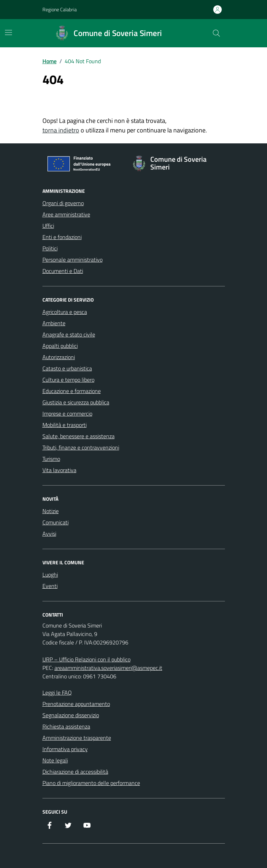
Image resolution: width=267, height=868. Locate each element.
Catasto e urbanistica (67, 368)
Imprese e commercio (67, 414)
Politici (50, 248)
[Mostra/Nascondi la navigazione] (8, 32)
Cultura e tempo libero (68, 380)
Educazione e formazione (72, 391)
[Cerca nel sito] (216, 33)
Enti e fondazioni (62, 237)
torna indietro (61, 130)
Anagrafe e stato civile (69, 334)
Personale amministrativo (72, 260)
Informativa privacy (65, 749)
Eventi (50, 586)
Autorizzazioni (59, 357)
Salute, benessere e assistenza (79, 436)
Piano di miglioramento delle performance (91, 783)
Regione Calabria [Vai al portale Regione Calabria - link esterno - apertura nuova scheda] (60, 9)
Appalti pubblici (60, 346)
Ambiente (54, 323)
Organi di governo (63, 203)
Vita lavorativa (59, 470)
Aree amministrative (66, 214)
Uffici (48, 226)
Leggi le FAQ (57, 692)
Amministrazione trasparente (77, 738)
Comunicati (56, 522)
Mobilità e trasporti (65, 425)
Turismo (51, 459)
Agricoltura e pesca (65, 312)
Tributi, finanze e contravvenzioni (81, 447)
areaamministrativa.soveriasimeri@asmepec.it (108, 668)
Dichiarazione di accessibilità (75, 772)
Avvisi (49, 534)
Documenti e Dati (63, 271)
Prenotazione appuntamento (76, 704)
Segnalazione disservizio (71, 715)
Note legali (55, 760)
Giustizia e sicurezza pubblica (76, 402)
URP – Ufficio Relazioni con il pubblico (86, 659)
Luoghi (50, 575)
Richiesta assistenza (66, 726)
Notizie (51, 511)
